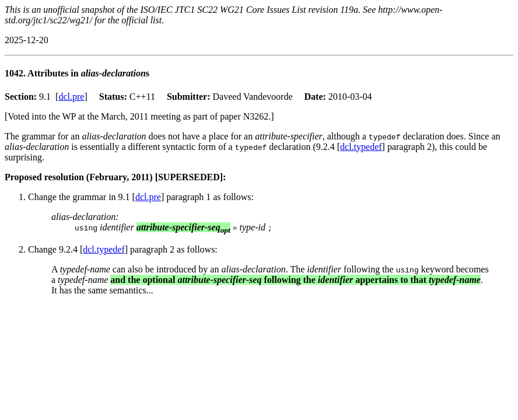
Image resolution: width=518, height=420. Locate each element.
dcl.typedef (361, 147)
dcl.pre (71, 97)
